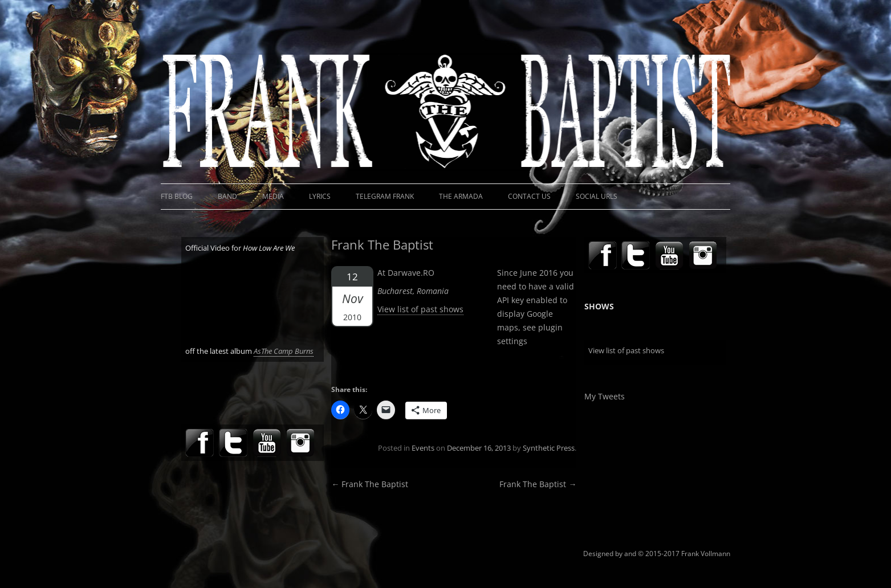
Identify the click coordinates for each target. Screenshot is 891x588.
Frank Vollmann (706, 554)
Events (423, 448)
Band (227, 196)
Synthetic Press (549, 448)
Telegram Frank (385, 196)
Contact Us (529, 196)
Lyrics (320, 196)
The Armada (461, 196)
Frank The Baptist (370, 484)
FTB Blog (177, 196)
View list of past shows (420, 309)
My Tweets (605, 396)
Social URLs (597, 196)
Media (273, 196)
